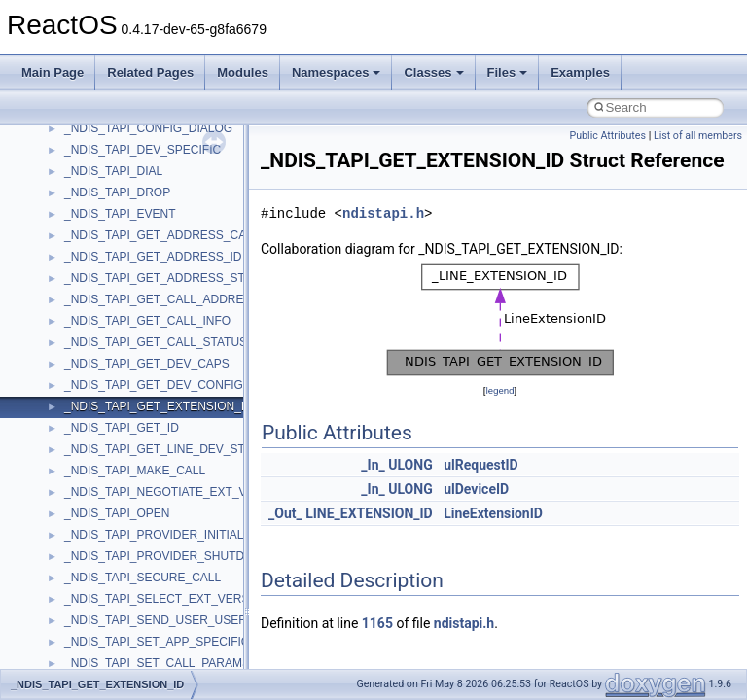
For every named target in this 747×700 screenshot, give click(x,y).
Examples (580, 72)
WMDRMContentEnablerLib (136, 596)
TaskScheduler (103, 254)
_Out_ (285, 513)
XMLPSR (88, 639)
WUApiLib (90, 617)
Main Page (53, 72)
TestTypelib (93, 275)
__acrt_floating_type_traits (133, 660)
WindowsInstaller (108, 553)
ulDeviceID (476, 489)
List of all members (698, 136)
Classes (433, 72)
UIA (74, 382)
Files (508, 72)
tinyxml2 (86, 297)
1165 (377, 623)
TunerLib (87, 339)
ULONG (410, 465)
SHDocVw (91, 125)
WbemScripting (104, 532)
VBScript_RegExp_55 (121, 489)
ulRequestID (481, 465)
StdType (86, 232)
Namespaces (337, 72)
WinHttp (85, 575)
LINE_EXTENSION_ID (369, 513)
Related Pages (150, 72)
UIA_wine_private (110, 403)
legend (499, 390)
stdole (80, 211)
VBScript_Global (107, 446)
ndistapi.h (383, 213)
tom (74, 318)
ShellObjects (97, 168)
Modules (243, 72)
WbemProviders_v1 (115, 510)
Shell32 (84, 147)
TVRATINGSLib (105, 361)
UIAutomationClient (114, 425)
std (72, 190)
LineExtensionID (493, 513)
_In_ (373, 465)
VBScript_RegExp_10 (121, 468)
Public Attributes (607, 136)
